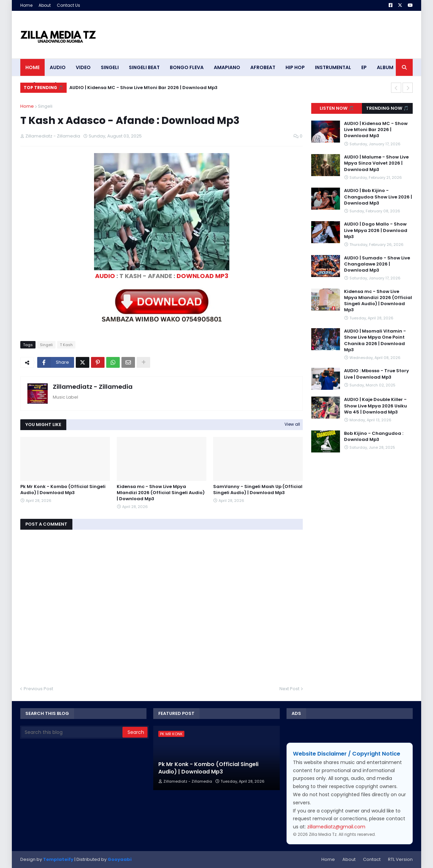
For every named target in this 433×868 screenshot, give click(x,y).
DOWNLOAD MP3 (202, 276)
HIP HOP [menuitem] (295, 67)
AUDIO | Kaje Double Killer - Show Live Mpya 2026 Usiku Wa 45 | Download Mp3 (375, 406)
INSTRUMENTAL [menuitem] (333, 67)
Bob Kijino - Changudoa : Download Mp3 (374, 437)
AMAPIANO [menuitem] (227, 67)
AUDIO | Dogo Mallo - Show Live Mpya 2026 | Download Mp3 (376, 230)
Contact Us (69, 5)
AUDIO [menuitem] (58, 67)
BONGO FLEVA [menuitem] (187, 67)
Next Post (289, 689)
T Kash (66, 345)
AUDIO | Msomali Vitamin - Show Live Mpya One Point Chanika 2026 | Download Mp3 (375, 341)
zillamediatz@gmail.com (336, 827)
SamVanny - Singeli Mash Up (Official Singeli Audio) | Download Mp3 (258, 490)
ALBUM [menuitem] (385, 67)
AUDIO (105, 276)
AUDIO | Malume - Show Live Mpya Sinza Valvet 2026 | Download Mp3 (376, 163)
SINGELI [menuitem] (110, 67)
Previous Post (38, 689)
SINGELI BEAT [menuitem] (144, 67)
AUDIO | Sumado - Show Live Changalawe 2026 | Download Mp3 (377, 264)
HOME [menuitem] (32, 67)
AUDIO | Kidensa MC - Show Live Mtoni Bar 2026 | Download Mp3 (143, 88)
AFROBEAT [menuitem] (263, 67)
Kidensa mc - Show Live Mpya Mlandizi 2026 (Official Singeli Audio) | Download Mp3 (161, 493)
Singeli (45, 106)
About (45, 5)
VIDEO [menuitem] (83, 67)
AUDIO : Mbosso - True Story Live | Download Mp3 (377, 374)
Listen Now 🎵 (337, 108)
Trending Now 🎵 (387, 108)
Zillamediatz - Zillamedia (93, 387)
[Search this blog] (72, 732)
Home (26, 5)
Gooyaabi (120, 859)
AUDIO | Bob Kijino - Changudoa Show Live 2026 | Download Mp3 (378, 197)
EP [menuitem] (364, 67)
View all (292, 424)
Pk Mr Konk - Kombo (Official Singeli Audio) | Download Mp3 (63, 490)
